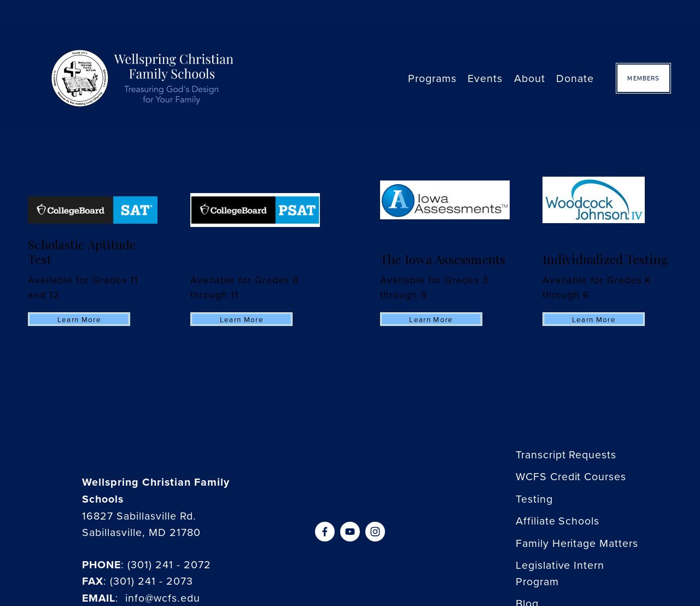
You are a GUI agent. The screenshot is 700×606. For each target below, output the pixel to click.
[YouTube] (350, 532)
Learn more (79, 319)
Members (643, 78)
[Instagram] (375, 532)
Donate (575, 78)
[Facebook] (325, 532)
